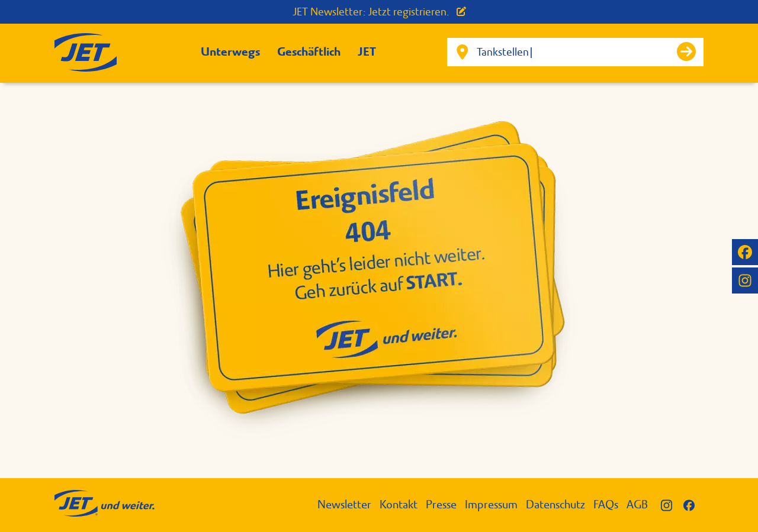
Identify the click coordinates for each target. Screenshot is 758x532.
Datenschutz (555, 504)
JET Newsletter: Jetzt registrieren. (379, 12)
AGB (637, 504)
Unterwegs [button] (230, 52)
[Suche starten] (686, 51)
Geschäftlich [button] (309, 52)
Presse (441, 504)
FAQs (606, 504)
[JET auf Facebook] (745, 252)
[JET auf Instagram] (745, 280)
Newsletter (344, 504)
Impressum (491, 504)
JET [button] (367, 52)
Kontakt (399, 504)
